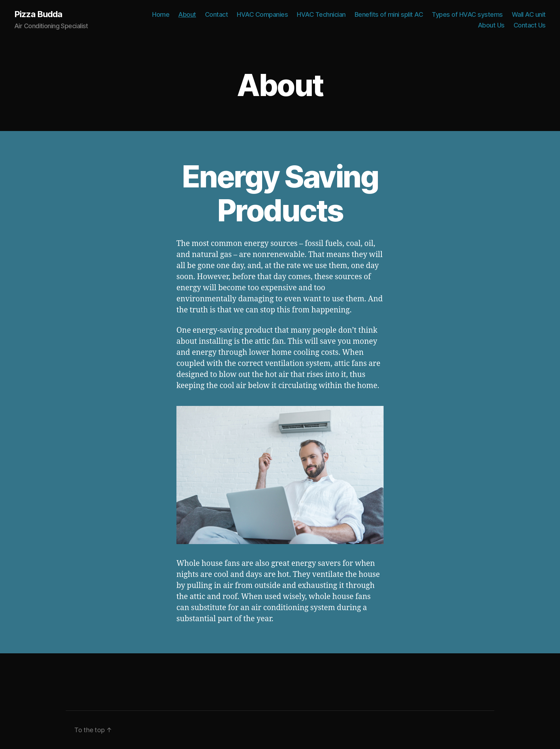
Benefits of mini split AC (389, 14)
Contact (217, 14)
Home (161, 14)
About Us (491, 25)
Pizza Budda (38, 14)
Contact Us (530, 25)
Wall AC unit (529, 14)
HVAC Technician (321, 14)
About (187, 14)
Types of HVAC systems (467, 14)
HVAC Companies (262, 14)
